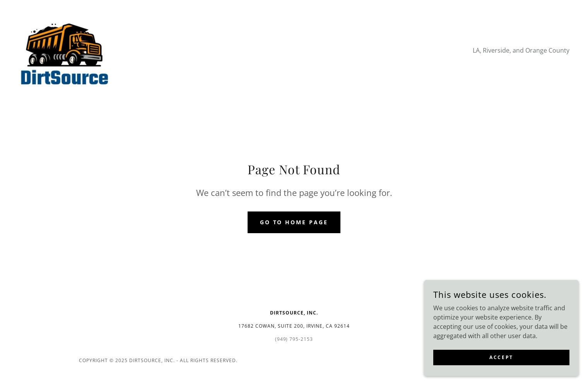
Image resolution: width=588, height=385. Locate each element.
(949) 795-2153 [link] (294, 339)
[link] (64, 50)
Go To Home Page (294, 222)
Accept (501, 357)
